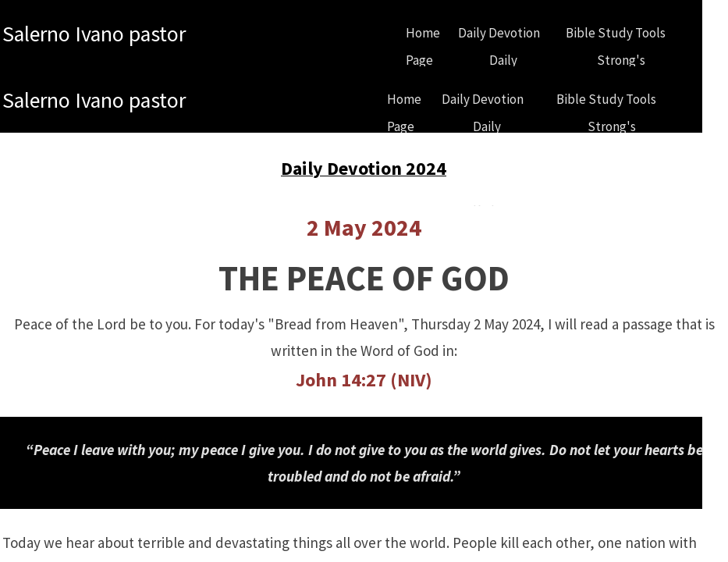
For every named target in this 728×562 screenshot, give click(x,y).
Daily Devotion (499, 33)
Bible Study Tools (616, 33)
